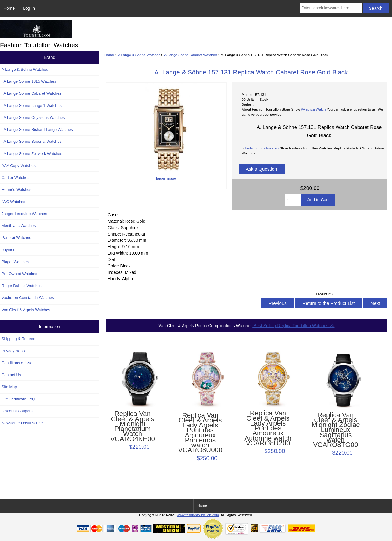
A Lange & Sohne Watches (139, 55)
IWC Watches (13, 202)
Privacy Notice (14, 351)
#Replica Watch (313, 109)
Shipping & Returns (18, 339)
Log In (29, 8)
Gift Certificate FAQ (18, 399)
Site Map (9, 387)
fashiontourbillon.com (262, 148)
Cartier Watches (15, 178)
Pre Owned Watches (19, 274)
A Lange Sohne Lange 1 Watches (32, 106)
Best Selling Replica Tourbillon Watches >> (293, 326)
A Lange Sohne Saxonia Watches (32, 141)
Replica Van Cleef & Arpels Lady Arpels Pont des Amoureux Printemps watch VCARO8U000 (200, 433)
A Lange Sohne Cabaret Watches (190, 55)
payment (9, 250)
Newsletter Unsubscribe (22, 423)
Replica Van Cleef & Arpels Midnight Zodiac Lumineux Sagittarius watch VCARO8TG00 (335, 430)
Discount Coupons (17, 411)
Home (9, 8)
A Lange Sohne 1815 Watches (29, 81)
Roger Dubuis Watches (22, 286)
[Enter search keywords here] (331, 8)
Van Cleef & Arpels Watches (26, 310)
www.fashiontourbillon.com (198, 515)
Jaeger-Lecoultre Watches (24, 214)
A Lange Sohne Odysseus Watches (33, 117)
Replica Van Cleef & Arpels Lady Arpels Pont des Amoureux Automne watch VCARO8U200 (268, 428)
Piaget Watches (15, 262)
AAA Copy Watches (19, 166)
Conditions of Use (17, 363)
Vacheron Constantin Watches (28, 298)
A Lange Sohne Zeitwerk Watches (32, 154)
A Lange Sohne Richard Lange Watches (37, 129)
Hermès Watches (16, 189)
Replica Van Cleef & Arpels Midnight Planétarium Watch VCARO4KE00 (133, 426)
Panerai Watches (16, 238)
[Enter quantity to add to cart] (293, 200)
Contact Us (11, 375)
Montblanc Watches (19, 226)
